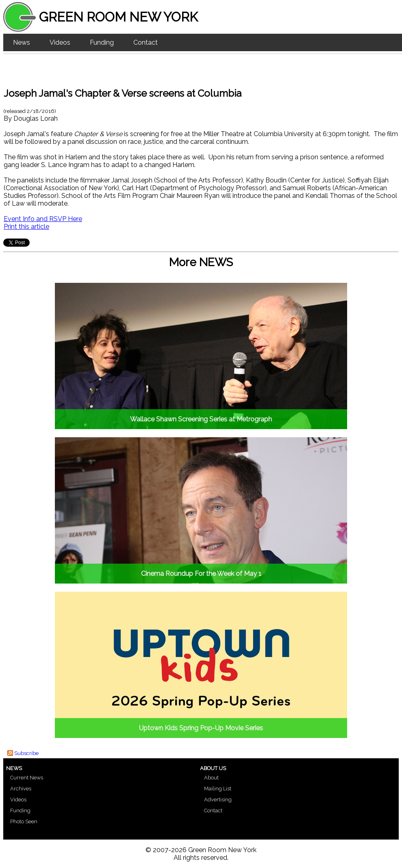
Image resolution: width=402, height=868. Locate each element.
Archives (21, 789)
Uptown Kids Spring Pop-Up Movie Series (201, 728)
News (22, 42)
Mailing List (218, 789)
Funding (102, 42)
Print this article (26, 227)
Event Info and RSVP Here (43, 219)
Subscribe (26, 753)
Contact (146, 42)
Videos (60, 42)
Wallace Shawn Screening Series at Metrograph (201, 419)
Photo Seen (24, 821)
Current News (27, 778)
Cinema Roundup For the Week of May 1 (201, 574)
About (211, 778)
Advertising (218, 800)
